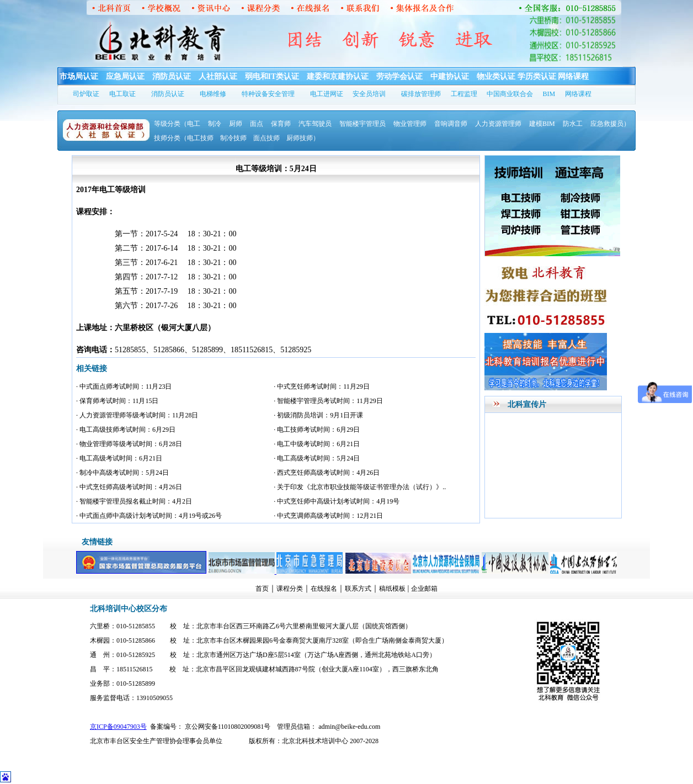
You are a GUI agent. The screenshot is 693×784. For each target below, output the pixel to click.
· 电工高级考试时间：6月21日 (119, 458)
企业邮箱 (424, 589)
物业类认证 (496, 76)
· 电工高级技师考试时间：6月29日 (126, 430)
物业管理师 (410, 124)
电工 (194, 124)
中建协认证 (450, 76)
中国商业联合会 (510, 94)
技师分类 (167, 138)
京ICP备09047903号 (118, 727)
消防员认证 (172, 76)
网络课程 (573, 76)
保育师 (281, 124)
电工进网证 (327, 94)
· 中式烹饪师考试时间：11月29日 (322, 386)
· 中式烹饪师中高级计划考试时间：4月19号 (337, 501)
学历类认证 (537, 76)
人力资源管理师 (498, 124)
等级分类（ (170, 124)
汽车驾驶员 (315, 124)
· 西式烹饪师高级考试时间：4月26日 (327, 473)
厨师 (236, 124)
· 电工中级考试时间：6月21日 (317, 444)
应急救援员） (610, 124)
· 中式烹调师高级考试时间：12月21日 (328, 516)
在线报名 (324, 589)
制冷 (215, 124)
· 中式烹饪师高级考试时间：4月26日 (129, 487)
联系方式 (358, 589)
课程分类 (290, 589)
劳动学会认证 (399, 76)
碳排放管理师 (421, 94)
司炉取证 (86, 94)
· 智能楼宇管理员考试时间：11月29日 (328, 401)
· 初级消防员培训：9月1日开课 (318, 415)
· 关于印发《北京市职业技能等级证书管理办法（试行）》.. (360, 487)
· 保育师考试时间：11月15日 (118, 401)
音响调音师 (451, 124)
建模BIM (542, 124)
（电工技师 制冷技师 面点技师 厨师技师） (250, 138)
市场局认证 (79, 76)
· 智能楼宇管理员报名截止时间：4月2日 (134, 501)
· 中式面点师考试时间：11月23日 (124, 386)
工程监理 (464, 94)
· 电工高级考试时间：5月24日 (317, 458)
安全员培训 (369, 94)
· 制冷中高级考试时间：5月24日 (122, 473)
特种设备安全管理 (268, 94)
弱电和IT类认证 (272, 76)
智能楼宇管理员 (363, 124)
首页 (262, 589)
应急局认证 (125, 76)
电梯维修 (213, 94)
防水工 (573, 124)
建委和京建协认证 (338, 76)
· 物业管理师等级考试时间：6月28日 (129, 444)
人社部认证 (218, 76)
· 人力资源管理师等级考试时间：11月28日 (137, 415)
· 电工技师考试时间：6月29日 (317, 430)
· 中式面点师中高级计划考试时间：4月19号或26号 (149, 516)
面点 (257, 124)
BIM (549, 94)
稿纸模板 (392, 589)
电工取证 (122, 94)
